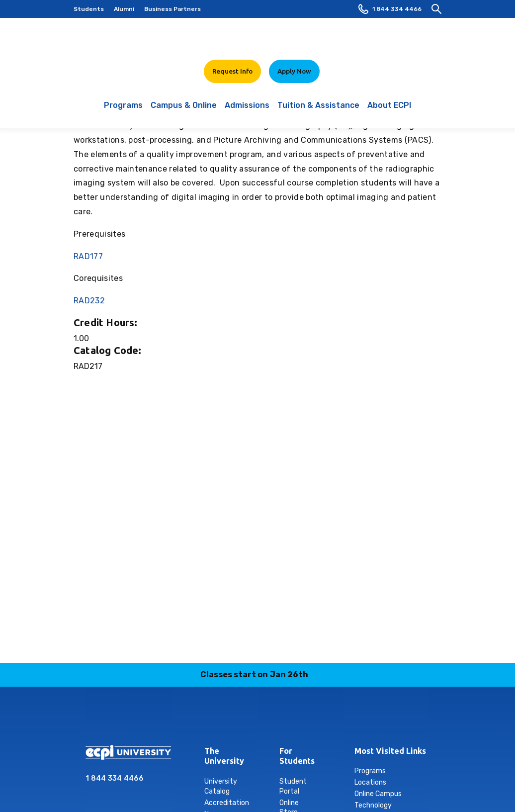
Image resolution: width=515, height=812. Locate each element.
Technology (373, 805)
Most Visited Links (390, 751)
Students (89, 9)
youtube (316, 719)
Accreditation (227, 803)
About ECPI (389, 110)
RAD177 (88, 256)
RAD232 (89, 301)
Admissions (247, 110)
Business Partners (172, 9)
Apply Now (294, 71)
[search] (436, 9)
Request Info (232, 71)
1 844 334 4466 (390, 9)
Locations (370, 782)
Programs (123, 110)
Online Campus (378, 794)
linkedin (246, 719)
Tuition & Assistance (318, 110)
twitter (293, 719)
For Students (287, 756)
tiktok (269, 719)
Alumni (124, 9)
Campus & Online (184, 110)
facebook (199, 719)
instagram (223, 719)
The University (212, 756)
